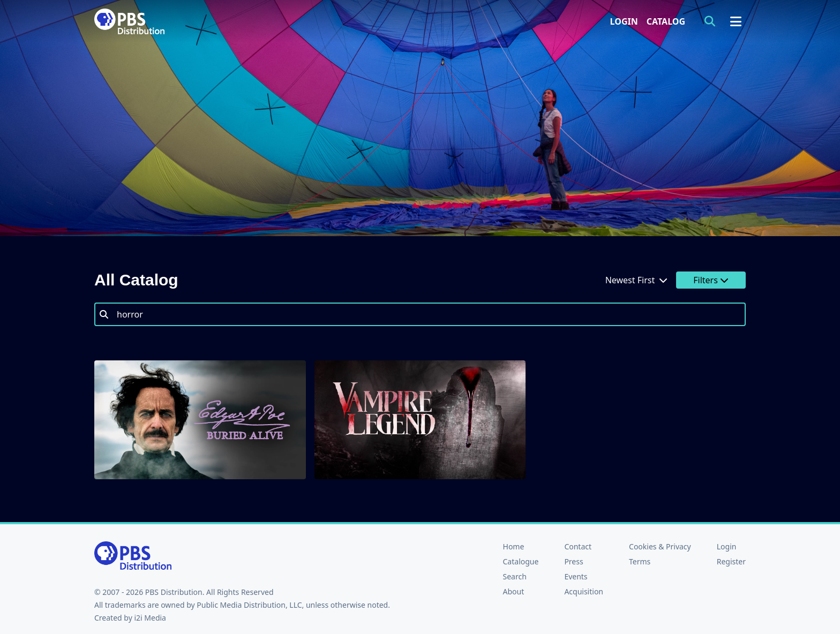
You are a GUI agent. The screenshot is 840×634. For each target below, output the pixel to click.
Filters (711, 280)
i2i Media (150, 618)
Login (624, 21)
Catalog (666, 21)
